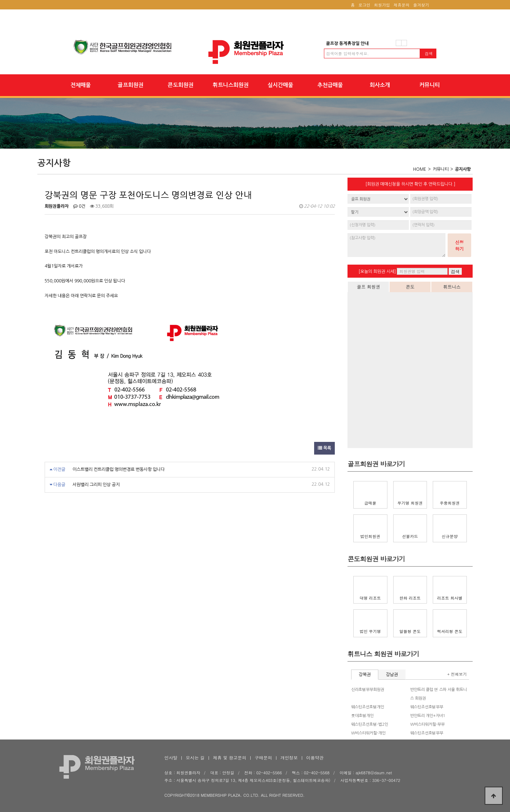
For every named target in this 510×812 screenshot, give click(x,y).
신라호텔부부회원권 (368, 690)
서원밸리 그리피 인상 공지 (96, 485)
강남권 (392, 675)
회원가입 (382, 5)
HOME (420, 169)
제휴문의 (402, 5)
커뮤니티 (430, 85)
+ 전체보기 (457, 674)
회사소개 (380, 85)
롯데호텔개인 (362, 716)
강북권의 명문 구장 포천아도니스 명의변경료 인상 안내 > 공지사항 (255, 52)
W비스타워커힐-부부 (427, 724)
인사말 (171, 757)
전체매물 (81, 85)
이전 (399, 43)
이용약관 (315, 757)
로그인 (364, 5)
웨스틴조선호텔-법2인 (370, 724)
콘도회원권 (180, 85)
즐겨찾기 (421, 5)
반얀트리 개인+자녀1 (428, 716)
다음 (404, 43)
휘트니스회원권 (231, 85)
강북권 (365, 675)
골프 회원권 (368, 287)
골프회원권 (130, 85)
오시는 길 (195, 757)
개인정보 (289, 757)
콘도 (410, 287)
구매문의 (263, 757)
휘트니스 (452, 287)
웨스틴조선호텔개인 (368, 707)
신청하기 (460, 245)
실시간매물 (280, 85)
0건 (79, 206)
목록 (324, 448)
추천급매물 (330, 85)
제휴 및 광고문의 (230, 757)
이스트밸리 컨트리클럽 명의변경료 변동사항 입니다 (119, 469)
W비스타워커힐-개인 (368, 733)
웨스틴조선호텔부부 (427, 707)
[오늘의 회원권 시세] (377, 272)
